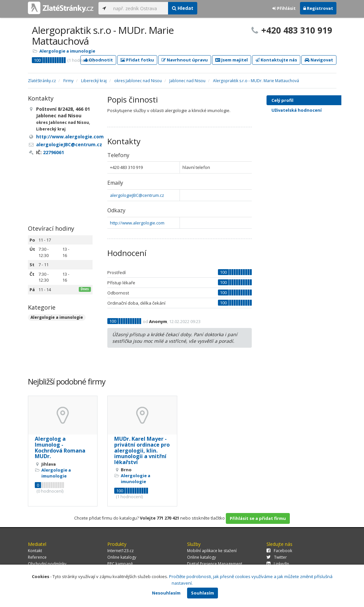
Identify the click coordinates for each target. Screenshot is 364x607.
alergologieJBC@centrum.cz (137, 195)
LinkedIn (278, 564)
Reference (37, 557)
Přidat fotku (137, 60)
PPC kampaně (120, 564)
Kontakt (35, 551)
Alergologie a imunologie (67, 51)
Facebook (279, 551)
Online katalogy (122, 557)
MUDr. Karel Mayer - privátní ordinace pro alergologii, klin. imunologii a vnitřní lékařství (142, 450)
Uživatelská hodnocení (310, 110)
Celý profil (282, 100)
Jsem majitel (232, 60)
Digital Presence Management (215, 564)
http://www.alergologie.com (137, 223)
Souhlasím (203, 593)
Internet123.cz (120, 551)
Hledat (183, 8)
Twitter (277, 557)
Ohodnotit (98, 60)
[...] (139, 8)
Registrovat (318, 8)
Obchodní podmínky (47, 564)
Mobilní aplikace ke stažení (212, 551)
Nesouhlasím (166, 593)
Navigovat (319, 60)
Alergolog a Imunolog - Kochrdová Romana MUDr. (60, 447)
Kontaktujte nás (276, 60)
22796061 (54, 152)
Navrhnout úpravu (185, 60)
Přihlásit (284, 8)
